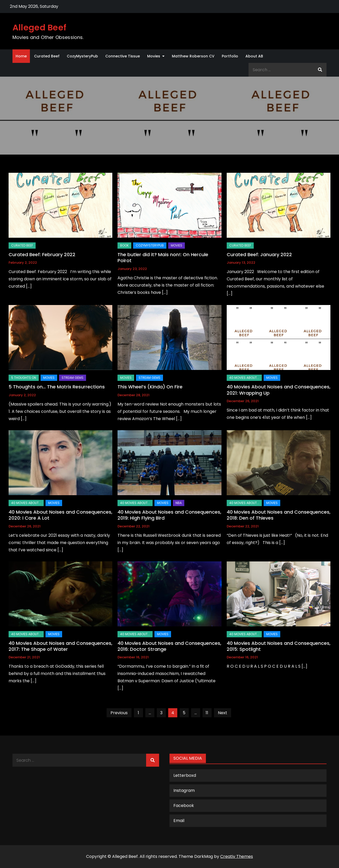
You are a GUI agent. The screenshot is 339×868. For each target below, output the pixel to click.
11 (207, 713)
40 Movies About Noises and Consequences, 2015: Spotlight (279, 646)
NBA (179, 503)
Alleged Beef (40, 27)
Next (223, 713)
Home (21, 56)
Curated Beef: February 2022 (42, 254)
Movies (154, 56)
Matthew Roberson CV (193, 56)
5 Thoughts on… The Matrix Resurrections (57, 387)
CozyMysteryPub (82, 56)
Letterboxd (185, 775)
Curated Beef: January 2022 (259, 254)
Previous (119, 713)
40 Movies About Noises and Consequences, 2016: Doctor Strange (169, 646)
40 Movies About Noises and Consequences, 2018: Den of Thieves (279, 515)
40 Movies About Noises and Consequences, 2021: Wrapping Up (279, 390)
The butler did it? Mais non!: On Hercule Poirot (163, 257)
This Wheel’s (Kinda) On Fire (150, 387)
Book (124, 245)
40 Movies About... (244, 378)
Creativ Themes (237, 856)
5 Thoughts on (24, 378)
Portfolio (230, 56)
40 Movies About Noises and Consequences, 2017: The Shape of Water (60, 646)
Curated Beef (47, 56)
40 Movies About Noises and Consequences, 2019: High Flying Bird (169, 515)
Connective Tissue (123, 56)
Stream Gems (73, 378)
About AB (254, 56)
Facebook (184, 806)
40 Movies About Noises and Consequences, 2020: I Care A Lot (60, 515)
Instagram (184, 790)
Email (179, 821)
